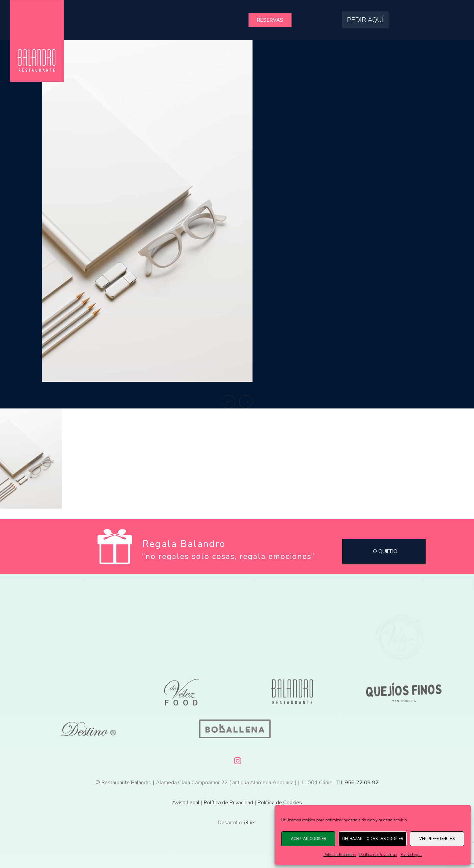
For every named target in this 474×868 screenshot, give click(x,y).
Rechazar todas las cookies (373, 839)
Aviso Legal (411, 855)
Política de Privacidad (378, 855)
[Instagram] (237, 760)
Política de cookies (340, 855)
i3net (250, 823)
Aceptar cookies (308, 839)
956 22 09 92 (362, 783)
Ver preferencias (437, 839)
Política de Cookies (280, 803)
